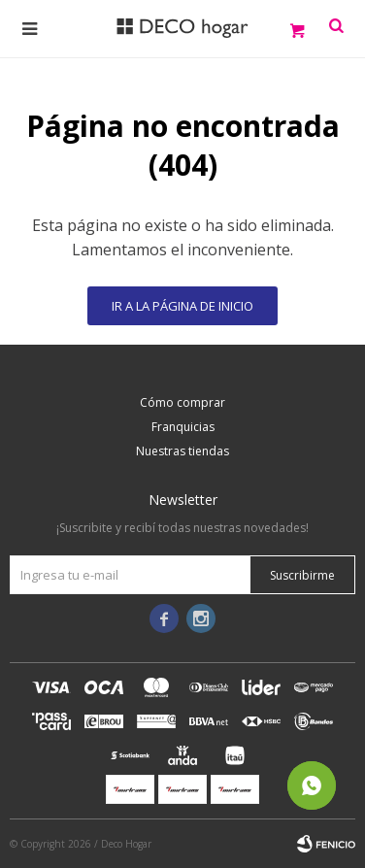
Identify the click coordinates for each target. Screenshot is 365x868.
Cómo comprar (182, 402)
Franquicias (183, 427)
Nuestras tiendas (182, 451)
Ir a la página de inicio (182, 306)
